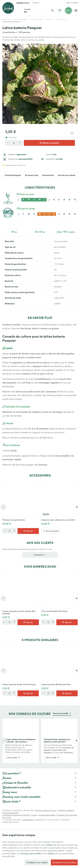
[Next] (76, 507)
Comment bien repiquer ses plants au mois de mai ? (57, 740)
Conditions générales (66, 810)
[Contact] (36, 3)
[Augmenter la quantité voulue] (20, 143)
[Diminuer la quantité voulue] (8, 143)
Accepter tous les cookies (64, 862)
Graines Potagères (20, 19)
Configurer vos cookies (37, 862)
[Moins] (5, 531)
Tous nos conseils (60, 713)
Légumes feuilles (37, 19)
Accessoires (48, 175)
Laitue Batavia (61, 19)
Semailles (6, 19)
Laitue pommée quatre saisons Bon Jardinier (19, 612)
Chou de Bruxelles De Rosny (54, 611)
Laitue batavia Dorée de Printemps (19, 684)
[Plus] (14, 531)
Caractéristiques (13, 175)
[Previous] (4, 507)
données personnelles (31, 853)
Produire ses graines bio (14, 520)
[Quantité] (14, 143)
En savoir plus (32, 175)
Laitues (49, 19)
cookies (49, 845)
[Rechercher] (52, 11)
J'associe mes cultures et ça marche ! (58, 520)
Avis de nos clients (67, 175)
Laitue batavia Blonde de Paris (56, 684)
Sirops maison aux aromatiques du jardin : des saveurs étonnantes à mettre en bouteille (21, 740)
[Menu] (76, 11)
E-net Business (28, 820)
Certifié (51, 154)
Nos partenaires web (10, 813)
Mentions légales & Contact (46, 810)
